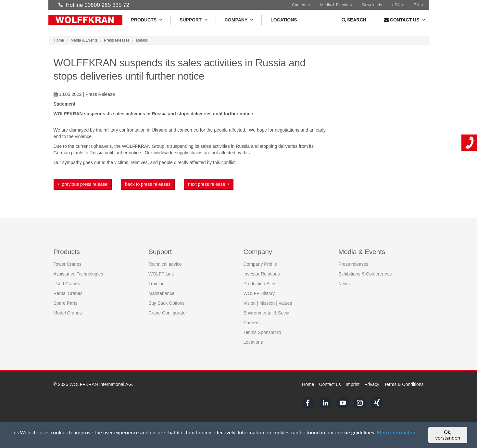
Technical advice (165, 264)
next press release (209, 184)
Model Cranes (68, 313)
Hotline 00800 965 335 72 (94, 5)
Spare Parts (66, 303)
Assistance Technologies (78, 274)
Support (193, 20)
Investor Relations (262, 274)
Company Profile (260, 264)
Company (239, 20)
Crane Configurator (168, 313)
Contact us (330, 384)
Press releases (117, 40)
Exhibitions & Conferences (365, 274)
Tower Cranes (68, 264)
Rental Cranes (68, 293)
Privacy (372, 384)
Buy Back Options (166, 303)
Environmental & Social (267, 313)
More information (397, 433)
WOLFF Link (161, 274)
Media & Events (336, 5)
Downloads (372, 5)
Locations (284, 20)
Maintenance (161, 293)
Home (59, 40)
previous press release (83, 184)
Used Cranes (67, 284)
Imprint (352, 384)
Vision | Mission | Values (268, 303)
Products (147, 20)
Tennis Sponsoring (262, 332)
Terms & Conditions (404, 384)
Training (157, 284)
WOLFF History (259, 293)
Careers (301, 5)
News (344, 284)
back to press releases (148, 184)
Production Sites (260, 284)
